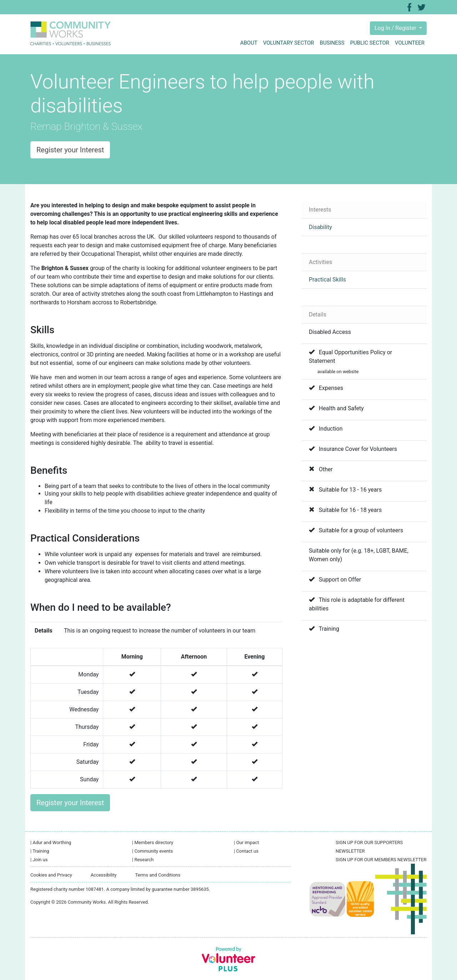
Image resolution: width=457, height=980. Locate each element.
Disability (320, 227)
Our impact (246, 842)
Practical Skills (327, 280)
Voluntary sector (289, 43)
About (249, 43)
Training (40, 851)
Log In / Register (396, 28)
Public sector (370, 43)
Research (143, 860)
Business (332, 43)
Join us (39, 860)
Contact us (246, 851)
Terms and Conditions (158, 875)
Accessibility (104, 875)
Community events (152, 851)
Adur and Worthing (51, 842)
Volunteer (410, 43)
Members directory (153, 842)
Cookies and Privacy (51, 875)
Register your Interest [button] (70, 150)
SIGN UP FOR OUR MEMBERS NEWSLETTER (381, 860)
